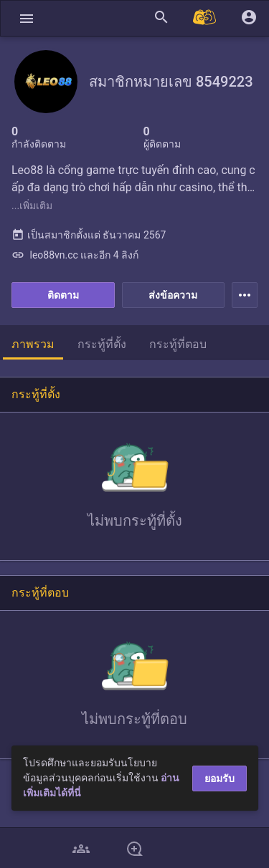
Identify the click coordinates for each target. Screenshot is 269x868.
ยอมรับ (220, 778)
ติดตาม (63, 295)
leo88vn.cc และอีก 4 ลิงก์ (75, 255)
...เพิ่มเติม (32, 206)
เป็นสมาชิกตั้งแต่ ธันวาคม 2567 (89, 235)
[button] (27, 18)
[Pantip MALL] (205, 18)
